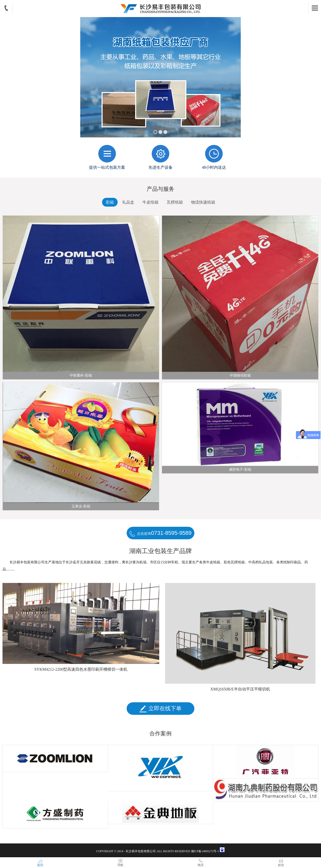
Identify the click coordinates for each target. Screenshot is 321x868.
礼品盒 (128, 202)
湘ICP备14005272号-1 (205, 851)
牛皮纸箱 (150, 202)
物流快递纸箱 (203, 202)
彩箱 (110, 202)
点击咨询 (160, 533)
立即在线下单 (160, 709)
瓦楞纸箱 (175, 202)
